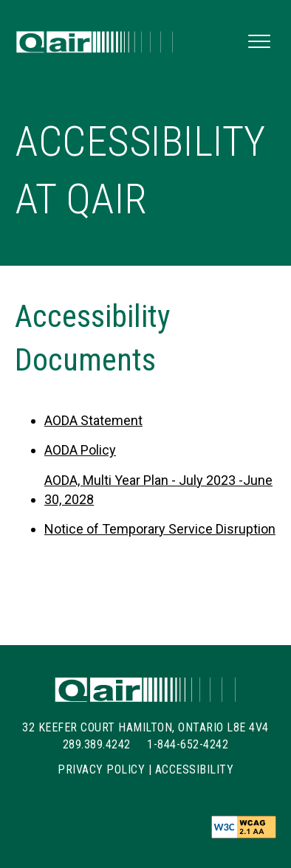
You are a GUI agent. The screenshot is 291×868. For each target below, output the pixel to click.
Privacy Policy (101, 769)
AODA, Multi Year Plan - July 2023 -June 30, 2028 (158, 490)
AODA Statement (93, 420)
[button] (259, 42)
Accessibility (195, 769)
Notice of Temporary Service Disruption (160, 529)
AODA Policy (80, 450)
